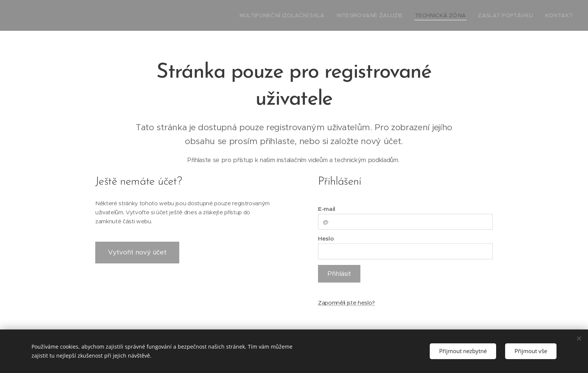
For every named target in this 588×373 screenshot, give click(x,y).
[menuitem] (308, 15)
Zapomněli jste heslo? (346, 303)
